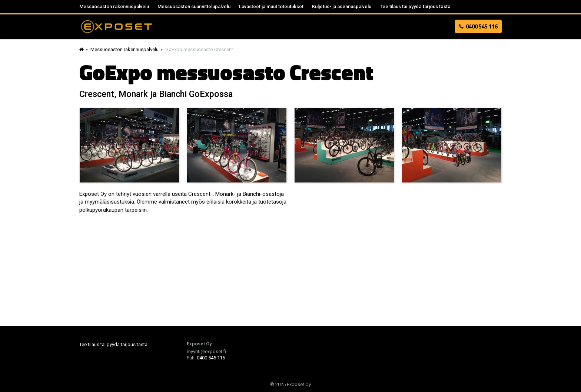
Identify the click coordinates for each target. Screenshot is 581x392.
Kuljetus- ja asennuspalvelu (342, 6)
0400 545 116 (478, 26)
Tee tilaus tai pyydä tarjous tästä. (416, 6)
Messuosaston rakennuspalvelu (114, 6)
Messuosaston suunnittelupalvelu (194, 6)
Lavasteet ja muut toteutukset (271, 6)
